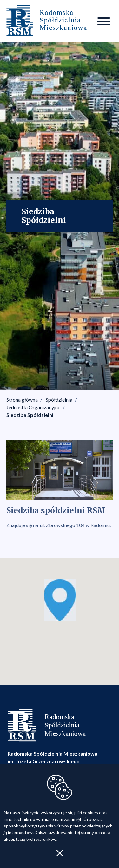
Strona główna (22, 400)
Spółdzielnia (59, 400)
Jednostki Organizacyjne (33, 407)
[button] (60, 600)
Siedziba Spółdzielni (30, 415)
